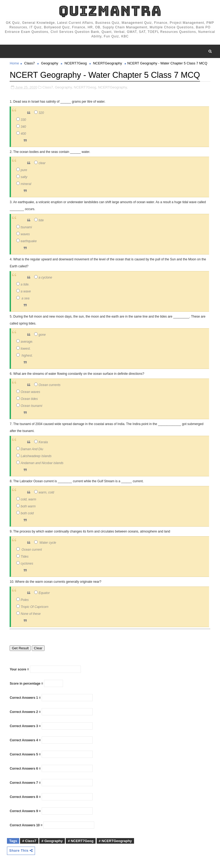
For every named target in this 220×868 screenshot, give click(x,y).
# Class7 (29, 841)
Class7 (30, 63)
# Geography (52, 841)
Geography (50, 63)
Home (14, 63)
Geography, (64, 87)
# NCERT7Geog (81, 841)
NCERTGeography (107, 63)
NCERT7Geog (76, 63)
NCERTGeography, (113, 87)
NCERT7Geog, (85, 87)
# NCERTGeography (115, 841)
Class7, (48, 87)
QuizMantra (110, 11)
